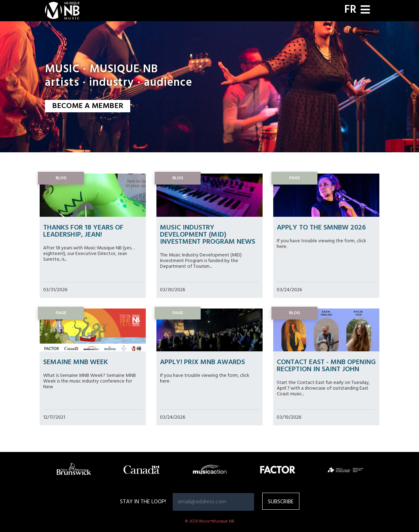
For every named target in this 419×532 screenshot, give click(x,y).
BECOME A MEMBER (88, 106)
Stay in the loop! (143, 502)
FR (350, 10)
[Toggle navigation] (365, 10)
